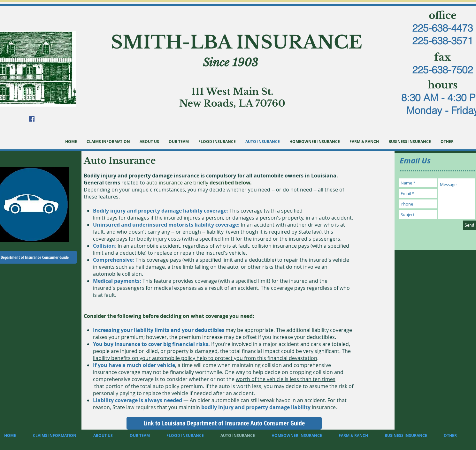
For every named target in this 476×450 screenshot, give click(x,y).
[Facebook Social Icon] (32, 119)
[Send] (469, 225)
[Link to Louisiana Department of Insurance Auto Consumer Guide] (224, 423)
